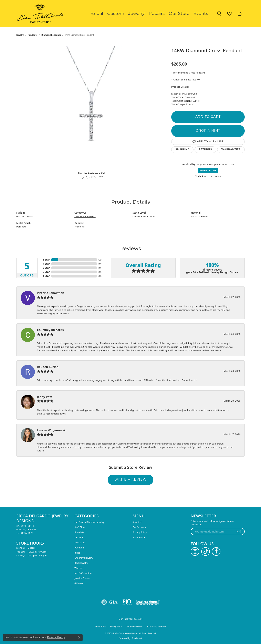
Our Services (139, 527)
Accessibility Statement (156, 626)
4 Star (46, 264)
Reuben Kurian (48, 367)
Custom (116, 14)
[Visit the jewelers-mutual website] (148, 602)
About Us (137, 522)
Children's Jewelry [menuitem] (84, 558)
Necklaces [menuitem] (80, 542)
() (100, 260)
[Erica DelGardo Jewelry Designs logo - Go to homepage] (40, 14)
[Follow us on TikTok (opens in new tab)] (206, 552)
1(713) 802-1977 (92, 177)
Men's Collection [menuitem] (83, 573)
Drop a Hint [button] (208, 131)
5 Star (46, 260)
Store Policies (140, 537)
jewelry (20, 35)
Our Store (179, 14)
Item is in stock (208, 170)
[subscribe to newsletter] (239, 531)
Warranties (231, 150)
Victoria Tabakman (51, 293)
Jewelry (136, 14)
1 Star (46, 276)
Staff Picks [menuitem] (80, 527)
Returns (205, 150)
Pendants (33, 35)
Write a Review (131, 480)
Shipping (182, 150)
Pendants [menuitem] (79, 548)
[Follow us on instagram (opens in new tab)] (195, 552)
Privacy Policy (140, 532)
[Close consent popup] (79, 637)
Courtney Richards (50, 330)
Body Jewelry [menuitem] (81, 563)
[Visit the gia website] (109, 602)
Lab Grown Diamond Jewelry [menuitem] (89, 522)
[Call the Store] (25, 533)
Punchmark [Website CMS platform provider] (137, 638)
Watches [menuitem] (79, 568)
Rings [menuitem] (77, 553)
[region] (92, 107)
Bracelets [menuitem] (79, 532)
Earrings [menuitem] (79, 537)
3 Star (46, 268)
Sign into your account (130, 619)
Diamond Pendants (51, 35)
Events (201, 14)
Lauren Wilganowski (52, 430)
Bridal (97, 14)
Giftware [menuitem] (79, 583)
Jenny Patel (45, 397)
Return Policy (100, 626)
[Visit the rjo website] (127, 602)
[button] (219, 14)
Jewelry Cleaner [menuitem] (82, 578)
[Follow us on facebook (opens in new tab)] (216, 552)
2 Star (46, 272)
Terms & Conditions (134, 626)
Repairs (157, 14)
